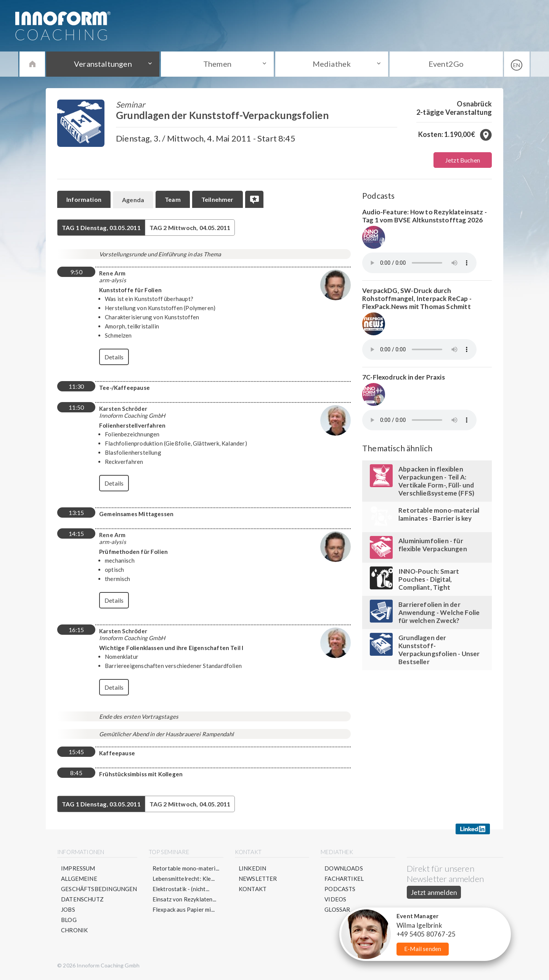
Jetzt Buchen (463, 160)
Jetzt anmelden (434, 892)
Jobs (68, 909)
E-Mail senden (423, 949)
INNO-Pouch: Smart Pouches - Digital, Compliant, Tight (429, 579)
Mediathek (332, 64)
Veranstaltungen (103, 64)
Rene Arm (112, 273)
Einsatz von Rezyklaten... (185, 899)
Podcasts (340, 889)
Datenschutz (82, 899)
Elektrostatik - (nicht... (181, 889)
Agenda (133, 200)
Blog (69, 920)
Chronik (74, 930)
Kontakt (253, 889)
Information (84, 199)
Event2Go (446, 64)
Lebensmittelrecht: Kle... (184, 879)
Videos (335, 899)
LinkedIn (252, 868)
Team (173, 199)
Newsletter (258, 879)
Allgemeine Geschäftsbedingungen (99, 884)
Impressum (78, 868)
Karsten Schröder (123, 409)
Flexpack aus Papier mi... (184, 909)
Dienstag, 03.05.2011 (101, 228)
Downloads (344, 868)
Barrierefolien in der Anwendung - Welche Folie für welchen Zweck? (439, 612)
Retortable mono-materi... (186, 868)
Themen (217, 64)
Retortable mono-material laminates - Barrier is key (439, 514)
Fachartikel (344, 879)
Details (114, 357)
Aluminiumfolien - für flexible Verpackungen (433, 545)
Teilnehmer (218, 199)
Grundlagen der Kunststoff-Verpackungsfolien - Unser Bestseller (439, 650)
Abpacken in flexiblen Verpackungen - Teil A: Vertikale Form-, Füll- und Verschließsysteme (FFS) (436, 481)
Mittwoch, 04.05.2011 (190, 228)
